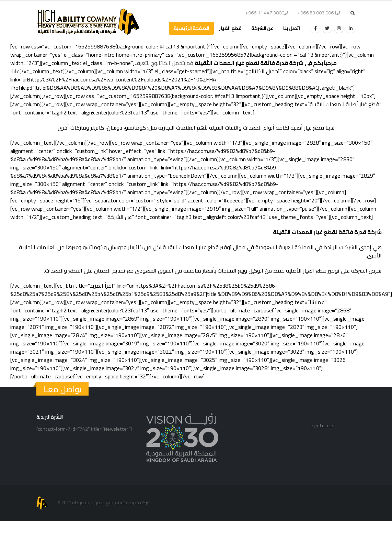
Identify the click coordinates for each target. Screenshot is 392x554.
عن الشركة (262, 28)
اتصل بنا (291, 28)
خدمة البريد (322, 425)
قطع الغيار (230, 28)
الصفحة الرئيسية (192, 28)
